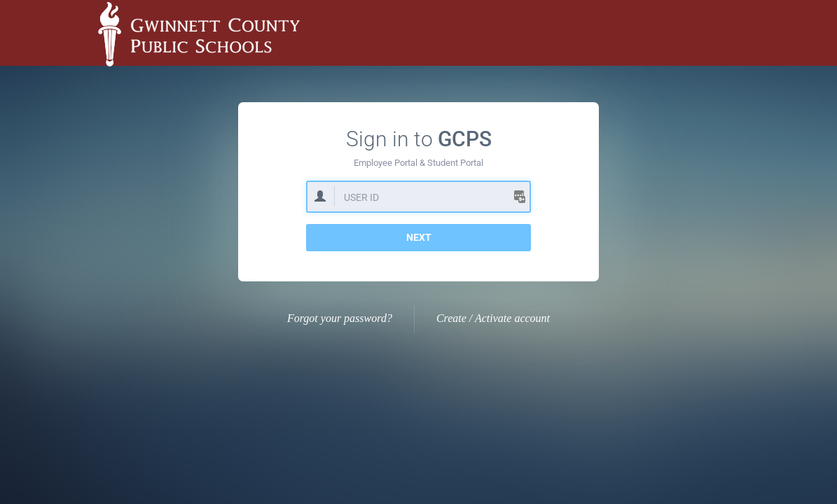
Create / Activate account (493, 318)
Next (419, 237)
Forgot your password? (340, 318)
